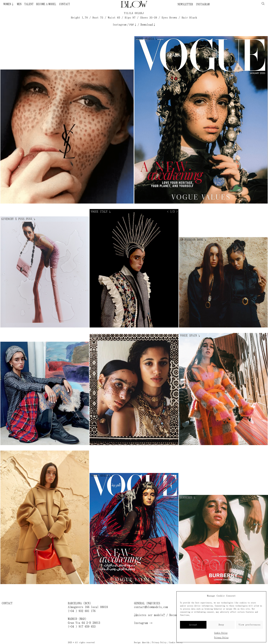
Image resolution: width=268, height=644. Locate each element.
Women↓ (9, 4)
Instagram (203, 4)
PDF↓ (133, 25)
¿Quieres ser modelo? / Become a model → (165, 615)
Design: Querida (142, 642)
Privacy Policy (221, 637)
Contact (65, 4)
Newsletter (185, 4)
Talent (29, 4)
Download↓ (148, 25)
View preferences (250, 625)
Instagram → (143, 623)
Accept (193, 625)
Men (19, 4)
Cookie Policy (221, 633)
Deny (221, 625)
